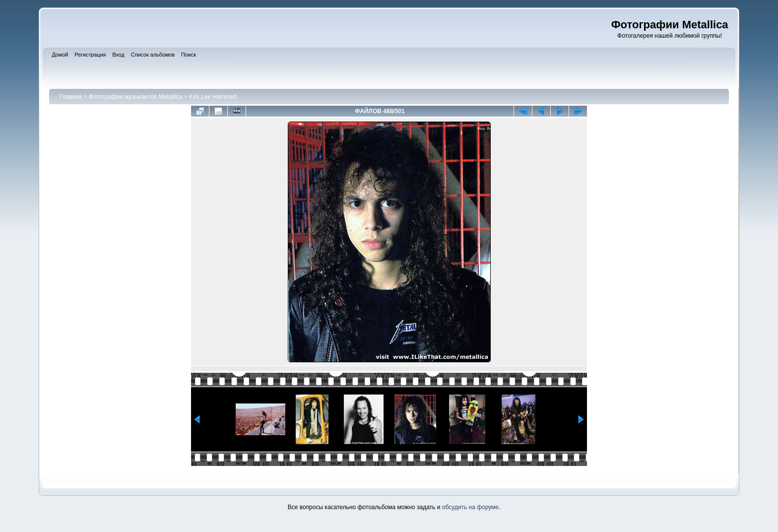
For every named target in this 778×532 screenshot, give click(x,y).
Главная (70, 97)
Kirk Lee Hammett (213, 97)
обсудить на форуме (470, 507)
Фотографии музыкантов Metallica (135, 97)
